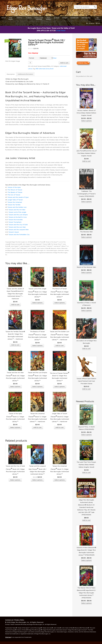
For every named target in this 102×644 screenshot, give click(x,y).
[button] (20, 42)
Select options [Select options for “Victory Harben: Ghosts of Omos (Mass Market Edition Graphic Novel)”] (86, 121)
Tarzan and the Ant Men (17, 210)
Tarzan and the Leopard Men (19, 230)
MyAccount (98, 18)
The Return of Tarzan (15, 190)
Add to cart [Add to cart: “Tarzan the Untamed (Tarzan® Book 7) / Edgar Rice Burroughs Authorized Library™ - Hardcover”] (37, 427)
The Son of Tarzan (14, 195)
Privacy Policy (19, 620)
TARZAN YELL (83, 63)
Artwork (65, 18)
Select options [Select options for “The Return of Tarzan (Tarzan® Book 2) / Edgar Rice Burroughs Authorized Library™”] (60, 303)
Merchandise (86, 18)
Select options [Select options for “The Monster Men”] (86, 237)
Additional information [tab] (25, 74)
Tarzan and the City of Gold (18, 225)
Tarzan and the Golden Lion (17, 207)
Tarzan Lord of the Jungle (17, 212)
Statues (57, 18)
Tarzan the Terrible (14, 205)
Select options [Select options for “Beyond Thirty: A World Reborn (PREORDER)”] (86, 435)
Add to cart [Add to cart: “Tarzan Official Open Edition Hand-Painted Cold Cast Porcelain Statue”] (86, 389)
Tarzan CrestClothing (39, 18)
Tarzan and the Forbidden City (19, 235)
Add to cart (64, 63)
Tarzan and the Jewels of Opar (18, 197)
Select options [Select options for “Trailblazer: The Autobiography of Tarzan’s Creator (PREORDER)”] (86, 202)
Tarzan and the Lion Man (17, 227)
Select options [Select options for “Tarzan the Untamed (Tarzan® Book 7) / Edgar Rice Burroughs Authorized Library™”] (60, 480)
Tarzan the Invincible (16, 220)
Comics (20, 18)
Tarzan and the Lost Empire (18, 215)
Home (3, 18)
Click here (8, 637)
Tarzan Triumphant (15, 222)
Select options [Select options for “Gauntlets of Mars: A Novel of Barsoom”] (86, 311)
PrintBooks (11, 18)
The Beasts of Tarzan (15, 192)
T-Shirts (29, 18)
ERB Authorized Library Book (45, 69)
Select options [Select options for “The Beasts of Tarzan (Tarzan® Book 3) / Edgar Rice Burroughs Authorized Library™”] (37, 346)
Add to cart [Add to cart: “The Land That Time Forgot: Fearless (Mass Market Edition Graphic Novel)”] (86, 472)
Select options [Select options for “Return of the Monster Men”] (86, 273)
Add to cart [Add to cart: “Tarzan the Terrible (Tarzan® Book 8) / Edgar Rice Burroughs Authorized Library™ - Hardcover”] (15, 345)
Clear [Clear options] (55, 58)
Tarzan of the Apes (14, 187)
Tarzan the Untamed (15, 202)
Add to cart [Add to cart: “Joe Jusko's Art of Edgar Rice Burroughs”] (86, 349)
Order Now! (61, 31)
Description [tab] (11, 74)
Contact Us (9, 620)
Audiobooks (75, 18)
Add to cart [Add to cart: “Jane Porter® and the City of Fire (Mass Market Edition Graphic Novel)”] (86, 161)
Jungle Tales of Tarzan (15, 200)
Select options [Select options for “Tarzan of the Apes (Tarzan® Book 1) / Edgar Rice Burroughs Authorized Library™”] (15, 427)
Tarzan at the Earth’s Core (18, 217)
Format (31, 58)
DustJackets (49, 18)
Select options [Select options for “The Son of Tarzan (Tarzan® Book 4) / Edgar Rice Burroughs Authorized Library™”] (60, 387)
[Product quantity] (30, 63)
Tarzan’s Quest (14, 232)
